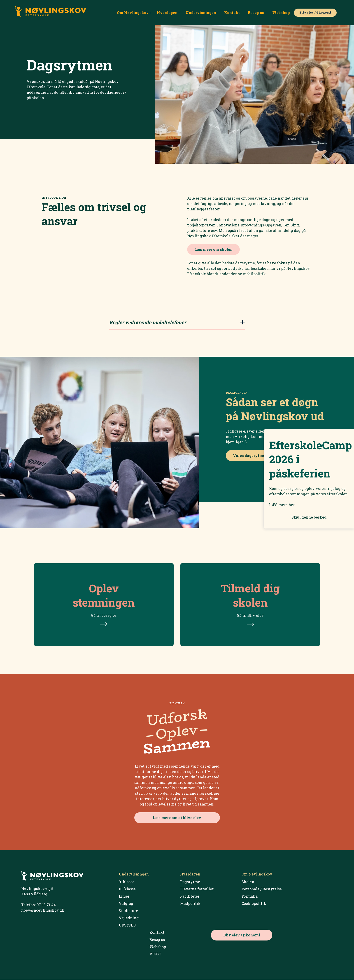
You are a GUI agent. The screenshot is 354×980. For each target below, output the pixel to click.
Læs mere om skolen (213, 249)
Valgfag (126, 904)
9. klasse (127, 882)
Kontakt (232, 13)
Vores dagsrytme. (249, 456)
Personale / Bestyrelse (262, 889)
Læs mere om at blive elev (177, 818)
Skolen (248, 882)
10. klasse (127, 889)
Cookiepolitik (254, 904)
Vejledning (129, 918)
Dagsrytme (190, 882)
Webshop (281, 13)
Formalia (250, 896)
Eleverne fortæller (197, 889)
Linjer (124, 896)
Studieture (128, 911)
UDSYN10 (127, 925)
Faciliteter (190, 896)
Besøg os (256, 13)
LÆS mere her (282, 505)
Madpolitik (190, 904)
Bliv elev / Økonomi (315, 12)
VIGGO (155, 954)
